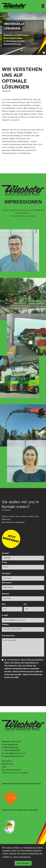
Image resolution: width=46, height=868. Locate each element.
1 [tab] (22, 50)
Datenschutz (8, 764)
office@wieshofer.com (15, 753)
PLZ (4, 604)
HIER (16, 678)
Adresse (6, 594)
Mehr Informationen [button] (22, 857)
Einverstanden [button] (23, 863)
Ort (25, 604)
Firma (4, 562)
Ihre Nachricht (8, 636)
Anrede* (6, 553)
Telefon (5, 625)
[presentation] (20, 690)
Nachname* (7, 583)
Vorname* (6, 574)
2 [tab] (24, 50)
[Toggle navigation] (43, 6)
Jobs (4, 767)
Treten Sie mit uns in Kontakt (15, 773)
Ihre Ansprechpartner (11, 770)
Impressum (7, 761)
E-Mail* (5, 615)
